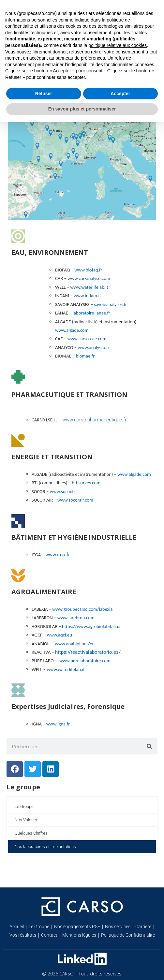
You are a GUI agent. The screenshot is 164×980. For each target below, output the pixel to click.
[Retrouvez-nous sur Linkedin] (82, 959)
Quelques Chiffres (31, 833)
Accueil (17, 927)
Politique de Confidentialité (128, 935)
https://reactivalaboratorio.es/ (88, 652)
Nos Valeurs (26, 820)
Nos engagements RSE (77, 927)
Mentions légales (79, 935)
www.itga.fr (58, 555)
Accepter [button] (120, 94)
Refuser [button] (44, 94)
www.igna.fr (58, 724)
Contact (49, 935)
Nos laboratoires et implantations (45, 847)
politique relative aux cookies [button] (118, 45)
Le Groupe (24, 806)
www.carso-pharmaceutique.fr (94, 420)
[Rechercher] (149, 746)
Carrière (143, 927)
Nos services (118, 927)
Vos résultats (23, 935)
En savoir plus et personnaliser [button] (82, 109)
